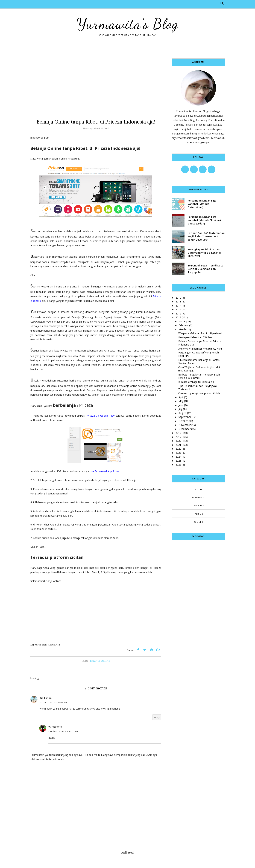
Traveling (198, 505)
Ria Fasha (46, 698)
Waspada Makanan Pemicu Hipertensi (200, 333)
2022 (178, 449)
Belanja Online (100, 661)
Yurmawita (55, 727)
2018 (178, 433)
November (185, 425)
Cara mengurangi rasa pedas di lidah (199, 393)
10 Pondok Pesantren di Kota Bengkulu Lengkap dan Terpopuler (206, 269)
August (182, 413)
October (183, 421)
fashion (198, 514)
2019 (178, 437)
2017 (178, 317)
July (180, 409)
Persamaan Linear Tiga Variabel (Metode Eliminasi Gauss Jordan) (204, 220)
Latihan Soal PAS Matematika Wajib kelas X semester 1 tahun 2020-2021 (206, 236)
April (181, 397)
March (182, 329)
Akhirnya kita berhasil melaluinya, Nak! (200, 349)
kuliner (198, 522)
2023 (178, 453)
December (184, 429)
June (181, 405)
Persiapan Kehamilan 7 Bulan (195, 337)
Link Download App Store (104, 471)
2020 (178, 441)
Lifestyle (198, 489)
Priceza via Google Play (100, 416)
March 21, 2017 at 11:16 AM (53, 703)
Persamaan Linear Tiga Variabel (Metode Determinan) (202, 204)
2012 (178, 298)
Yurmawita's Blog (128, 24)
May (181, 401)
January (183, 321)
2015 (178, 309)
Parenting (198, 497)
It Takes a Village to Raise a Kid (196, 382)
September (185, 417)
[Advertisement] (96, 83)
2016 (178, 313)
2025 (178, 461)
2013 (178, 301)
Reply (157, 717)
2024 (178, 457)
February (184, 325)
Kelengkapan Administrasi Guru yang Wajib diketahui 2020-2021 (204, 253)
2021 (178, 445)
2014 (178, 306)
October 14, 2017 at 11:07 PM (63, 732)
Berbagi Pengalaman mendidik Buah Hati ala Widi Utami (199, 376)
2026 (178, 465)
